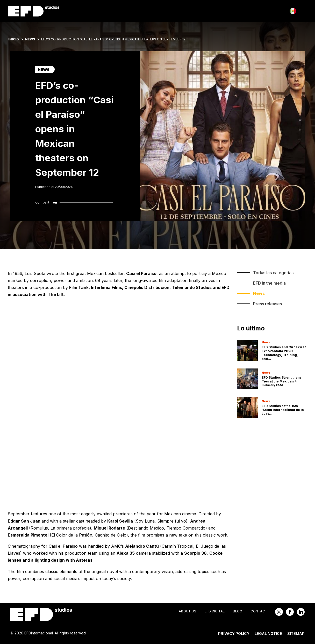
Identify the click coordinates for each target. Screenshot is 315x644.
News (30, 39)
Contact (259, 611)
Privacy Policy (234, 634)
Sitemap (296, 634)
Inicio (14, 39)
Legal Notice (268, 634)
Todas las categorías (273, 273)
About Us (188, 611)
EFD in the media (269, 283)
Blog (238, 611)
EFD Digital (215, 611)
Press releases (267, 304)
